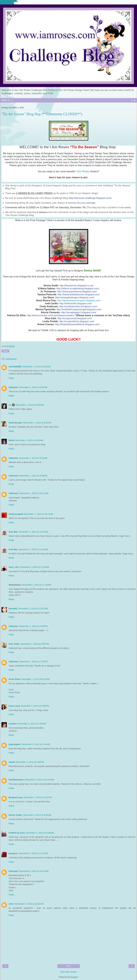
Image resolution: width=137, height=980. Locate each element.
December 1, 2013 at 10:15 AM (33, 532)
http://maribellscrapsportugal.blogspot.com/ (79, 309)
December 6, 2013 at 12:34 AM (29, 904)
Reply (11, 378)
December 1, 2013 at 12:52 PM (33, 609)
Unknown (13, 387)
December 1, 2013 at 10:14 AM (38, 514)
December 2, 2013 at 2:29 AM (32, 724)
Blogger (74, 977)
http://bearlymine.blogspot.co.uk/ (76, 286)
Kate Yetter (14, 644)
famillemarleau (16, 780)
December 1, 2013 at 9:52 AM (33, 458)
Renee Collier (15, 815)
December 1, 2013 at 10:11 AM (34, 493)
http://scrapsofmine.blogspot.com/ (77, 321)
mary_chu (14, 567)
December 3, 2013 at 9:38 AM (40, 833)
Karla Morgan (15, 423)
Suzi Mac (13, 532)
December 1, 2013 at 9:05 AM (30, 405)
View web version (69, 972)
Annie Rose (15, 679)
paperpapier (15, 744)
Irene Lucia (14, 706)
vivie (11, 904)
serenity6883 (15, 367)
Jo (10, 405)
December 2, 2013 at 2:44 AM (36, 744)
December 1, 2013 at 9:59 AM (33, 476)
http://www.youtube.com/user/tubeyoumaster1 (51, 315)
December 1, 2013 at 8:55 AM (33, 387)
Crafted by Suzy (17, 833)
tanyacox (13, 853)
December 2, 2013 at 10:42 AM (39, 780)
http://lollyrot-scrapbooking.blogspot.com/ (78, 289)
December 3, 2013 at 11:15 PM (33, 853)
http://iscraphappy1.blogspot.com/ (79, 312)
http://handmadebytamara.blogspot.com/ (79, 294)
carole (12, 762)
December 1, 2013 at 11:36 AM (37, 585)
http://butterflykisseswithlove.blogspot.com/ (77, 324)
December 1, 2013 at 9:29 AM (37, 423)
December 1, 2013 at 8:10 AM (37, 367)
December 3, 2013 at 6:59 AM (37, 815)
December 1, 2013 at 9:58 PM (35, 706)
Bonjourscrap (16, 797)
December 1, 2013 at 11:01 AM (33, 549)
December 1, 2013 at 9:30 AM (29, 440)
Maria (11, 440)
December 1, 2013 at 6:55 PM (35, 644)
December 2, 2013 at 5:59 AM (30, 762)
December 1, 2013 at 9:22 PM (35, 679)
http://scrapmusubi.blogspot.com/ (75, 318)
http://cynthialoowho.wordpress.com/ (78, 306)
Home (68, 966)
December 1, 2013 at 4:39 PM (33, 626)
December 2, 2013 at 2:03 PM (38, 797)
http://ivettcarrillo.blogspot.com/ (76, 303)
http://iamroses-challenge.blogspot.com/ (90, 198)
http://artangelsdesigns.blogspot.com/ (75, 297)
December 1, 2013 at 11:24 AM (34, 567)
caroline (13, 724)
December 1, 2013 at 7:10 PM (33, 662)
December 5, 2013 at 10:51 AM (34, 871)
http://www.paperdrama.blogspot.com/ (77, 292)
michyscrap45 (16, 514)
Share (5, 351)
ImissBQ (13, 609)
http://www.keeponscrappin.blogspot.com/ (79, 300)
